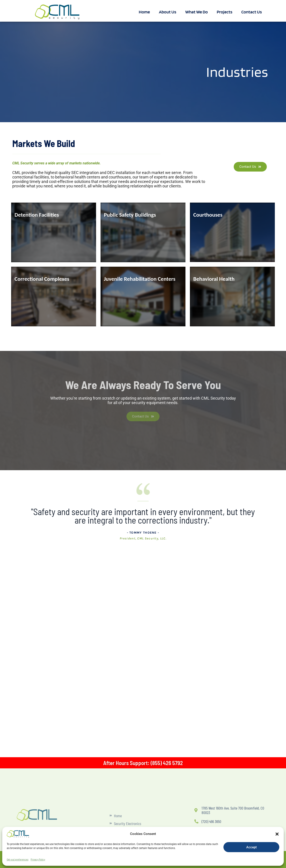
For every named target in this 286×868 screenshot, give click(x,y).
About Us (168, 12)
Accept (251, 847)
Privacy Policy (38, 859)
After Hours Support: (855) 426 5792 (143, 763)
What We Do (197, 12)
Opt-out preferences (18, 859)
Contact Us (252, 12)
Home (144, 12)
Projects (225, 12)
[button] (277, 834)
